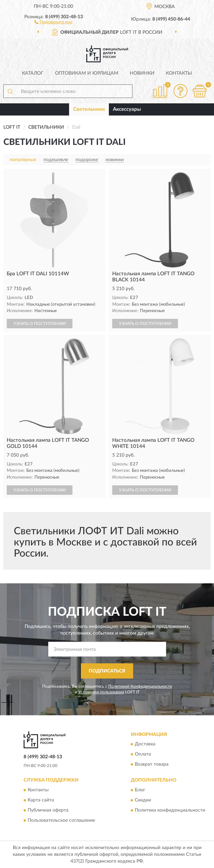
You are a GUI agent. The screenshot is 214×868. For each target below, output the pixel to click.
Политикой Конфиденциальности (140, 686)
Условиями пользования (101, 692)
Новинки (142, 73)
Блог (140, 790)
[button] (53, 22)
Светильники (89, 109)
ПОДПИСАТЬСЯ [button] (107, 671)
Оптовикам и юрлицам (87, 73)
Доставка (145, 744)
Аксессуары (127, 109)
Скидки (143, 800)
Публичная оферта (48, 810)
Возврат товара (152, 765)
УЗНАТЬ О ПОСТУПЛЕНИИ (40, 324)
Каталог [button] (33, 73)
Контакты (179, 73)
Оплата (143, 755)
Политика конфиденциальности (170, 810)
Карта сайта (41, 800)
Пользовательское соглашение (61, 820)
